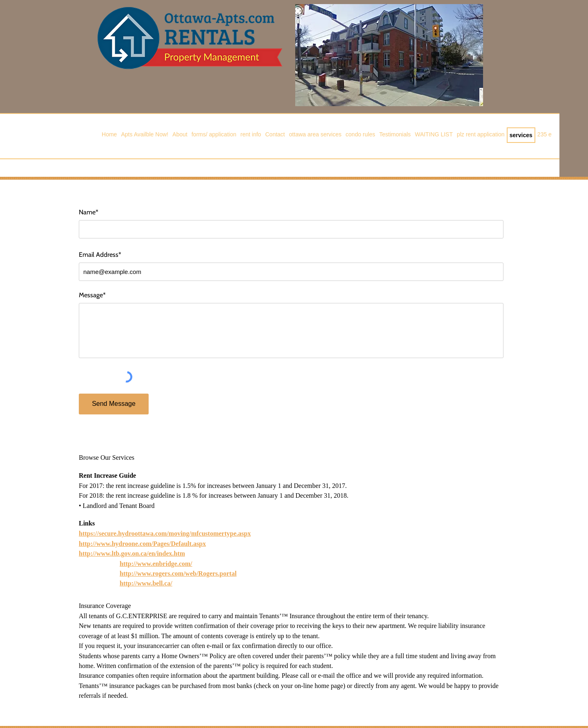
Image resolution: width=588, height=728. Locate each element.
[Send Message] (114, 404)
